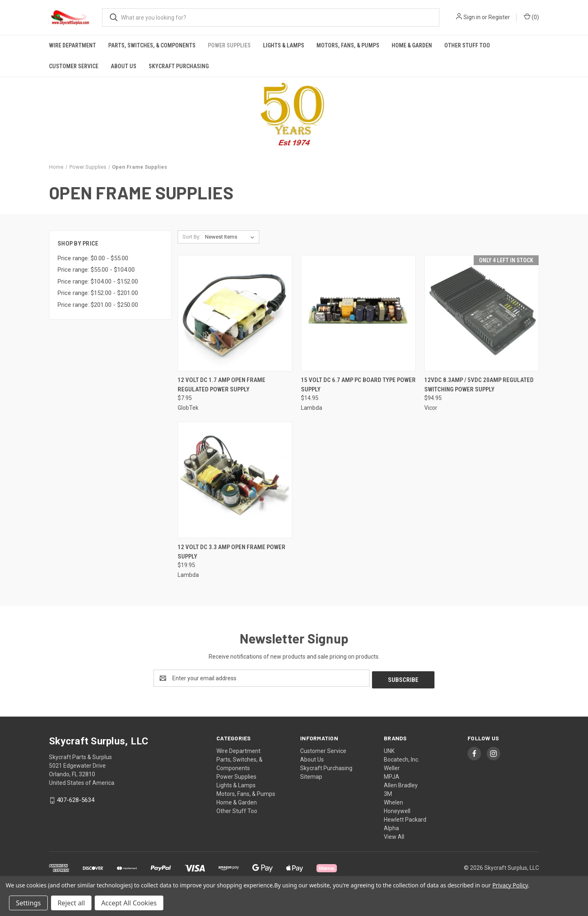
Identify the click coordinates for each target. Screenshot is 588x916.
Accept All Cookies (129, 903)
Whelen (393, 801)
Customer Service (74, 66)
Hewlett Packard (405, 818)
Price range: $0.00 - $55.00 (93, 258)
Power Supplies (229, 45)
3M (388, 792)
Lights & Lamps (284, 45)
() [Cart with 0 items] (531, 17)
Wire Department (72, 45)
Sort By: (192, 237)
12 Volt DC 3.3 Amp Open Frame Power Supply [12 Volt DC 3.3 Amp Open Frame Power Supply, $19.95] (232, 552)
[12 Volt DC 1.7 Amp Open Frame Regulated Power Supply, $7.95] (235, 313)
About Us (124, 66)
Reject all (71, 903)
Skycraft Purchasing (179, 66)
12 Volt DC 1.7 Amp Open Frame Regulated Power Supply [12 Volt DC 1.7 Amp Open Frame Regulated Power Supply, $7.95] (222, 385)
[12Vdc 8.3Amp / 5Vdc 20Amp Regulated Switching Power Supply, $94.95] (482, 313)
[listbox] (231, 237)
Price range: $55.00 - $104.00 (96, 270)
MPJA (392, 775)
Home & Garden (412, 45)
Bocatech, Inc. (402, 758)
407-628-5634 (76, 798)
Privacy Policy (510, 885)
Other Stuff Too (467, 45)
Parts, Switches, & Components (152, 45)
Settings (28, 903)
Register (499, 17)
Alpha (391, 827)
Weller (392, 766)
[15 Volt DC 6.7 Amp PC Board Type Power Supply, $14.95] (358, 313)
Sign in (472, 17)
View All (394, 835)
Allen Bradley (401, 784)
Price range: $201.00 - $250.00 (98, 305)
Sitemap (311, 775)
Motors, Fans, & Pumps (348, 45)
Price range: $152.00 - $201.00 (98, 293)
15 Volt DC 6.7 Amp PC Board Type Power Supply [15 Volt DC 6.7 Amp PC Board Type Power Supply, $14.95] (358, 385)
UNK (389, 749)
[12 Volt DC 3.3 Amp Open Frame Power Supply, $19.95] (235, 480)
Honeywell (397, 809)
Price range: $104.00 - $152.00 (98, 282)
